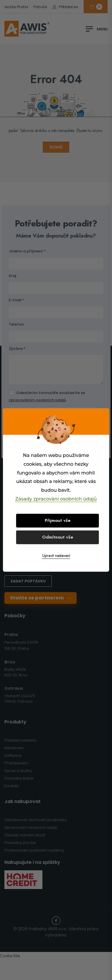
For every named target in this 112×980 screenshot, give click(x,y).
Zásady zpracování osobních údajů (56, 499)
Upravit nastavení (56, 556)
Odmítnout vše (58, 537)
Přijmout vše (58, 520)
